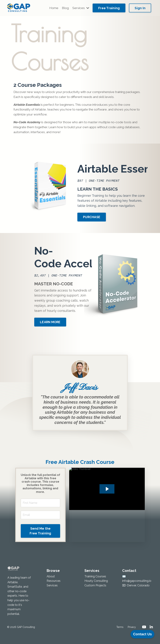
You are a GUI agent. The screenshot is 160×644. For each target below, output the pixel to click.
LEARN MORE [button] (38, 309)
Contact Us (142, 634)
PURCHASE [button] (117, 206)
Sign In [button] (140, 8)
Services (80, 8)
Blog (64, 8)
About (51, 585)
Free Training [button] (109, 8)
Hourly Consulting (96, 590)
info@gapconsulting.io (137, 590)
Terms (120, 636)
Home (53, 8)
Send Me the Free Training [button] (40, 540)
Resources (54, 590)
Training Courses (95, 585)
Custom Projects (95, 594)
